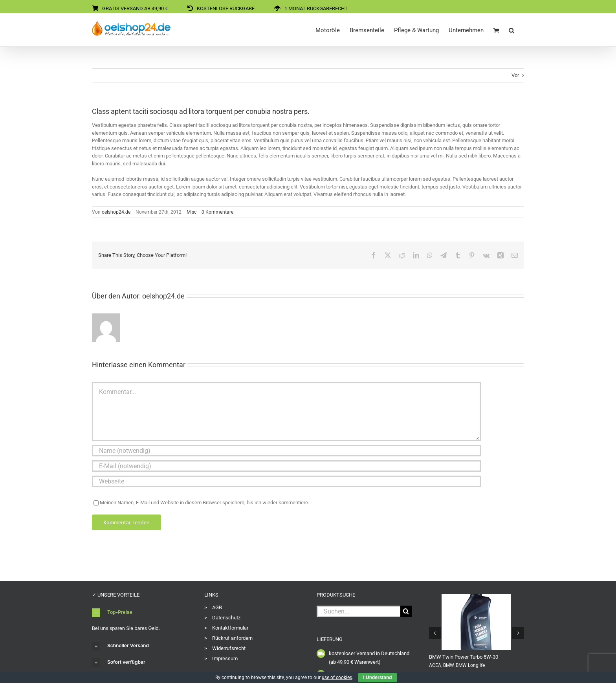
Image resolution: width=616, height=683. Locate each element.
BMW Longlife (470, 665)
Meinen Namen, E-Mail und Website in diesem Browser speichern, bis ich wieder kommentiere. (204, 503)
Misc (192, 212)
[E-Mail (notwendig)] (286, 466)
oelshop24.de (116, 212)
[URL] (286, 481)
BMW (448, 665)
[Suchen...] (358, 611)
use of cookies (337, 678)
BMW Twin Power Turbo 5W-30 (464, 657)
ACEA (435, 665)
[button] (511, 30)
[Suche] (406, 611)
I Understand (377, 678)
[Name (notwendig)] (286, 451)
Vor (515, 75)
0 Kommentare (217, 212)
